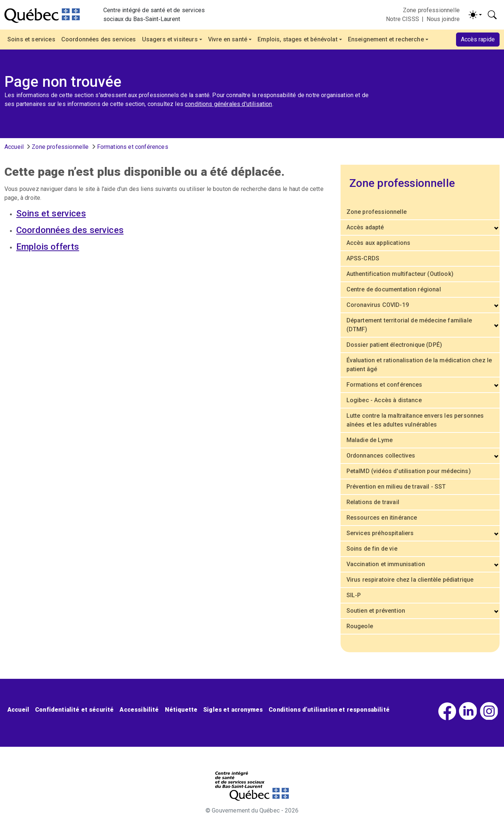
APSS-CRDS (363, 258)
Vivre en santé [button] (228, 39)
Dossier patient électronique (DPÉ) (394, 345)
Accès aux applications (379, 243)
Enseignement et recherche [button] (386, 39)
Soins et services (31, 39)
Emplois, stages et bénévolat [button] (297, 39)
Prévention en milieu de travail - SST (396, 487)
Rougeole (360, 626)
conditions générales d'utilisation (228, 104)
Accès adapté (365, 227)
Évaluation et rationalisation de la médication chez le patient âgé (419, 365)
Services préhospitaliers (380, 533)
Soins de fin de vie (372, 549)
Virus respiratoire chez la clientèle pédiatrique (410, 580)
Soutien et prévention (376, 611)
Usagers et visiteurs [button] (170, 39)
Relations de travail (373, 502)
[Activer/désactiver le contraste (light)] (475, 15)
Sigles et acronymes (233, 710)
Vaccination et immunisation (386, 564)
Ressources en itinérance (382, 518)
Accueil (14, 147)
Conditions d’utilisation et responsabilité (329, 710)
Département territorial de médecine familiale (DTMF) (409, 325)
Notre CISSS (403, 19)
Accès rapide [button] (478, 39)
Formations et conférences (133, 147)
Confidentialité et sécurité (74, 710)
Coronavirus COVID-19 (378, 305)
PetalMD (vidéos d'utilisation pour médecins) (409, 471)
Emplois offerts (48, 247)
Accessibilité (139, 710)
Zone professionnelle (431, 10)
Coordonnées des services (99, 39)
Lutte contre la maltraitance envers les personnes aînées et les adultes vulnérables (415, 420)
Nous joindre (443, 19)
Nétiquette (181, 710)
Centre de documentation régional (394, 289)
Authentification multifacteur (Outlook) (400, 274)
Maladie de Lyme (370, 440)
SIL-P (354, 595)
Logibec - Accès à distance (384, 400)
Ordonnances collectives (381, 456)
